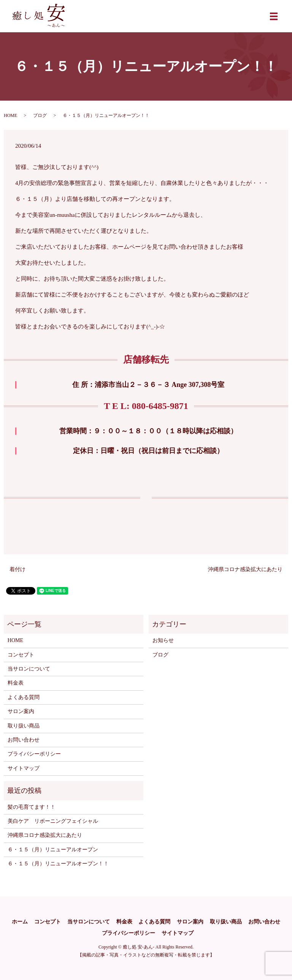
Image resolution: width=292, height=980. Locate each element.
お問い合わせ (24, 740)
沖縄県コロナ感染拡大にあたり (245, 569)
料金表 (16, 683)
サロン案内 (21, 711)
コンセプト (21, 655)
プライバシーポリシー (34, 754)
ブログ (40, 115)
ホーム (20, 922)
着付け (17, 569)
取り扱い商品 (24, 726)
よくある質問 (24, 697)
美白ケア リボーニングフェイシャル (53, 821)
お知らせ (163, 640)
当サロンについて (29, 669)
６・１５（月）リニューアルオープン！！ (58, 864)
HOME (10, 115)
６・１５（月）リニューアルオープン (53, 850)
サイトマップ (24, 768)
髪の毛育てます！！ (32, 807)
